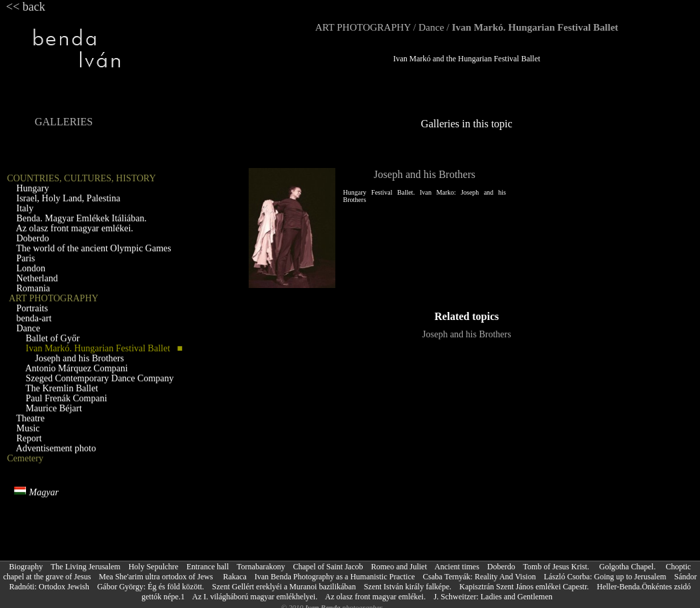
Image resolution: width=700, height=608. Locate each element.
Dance (431, 27)
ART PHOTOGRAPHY (363, 27)
